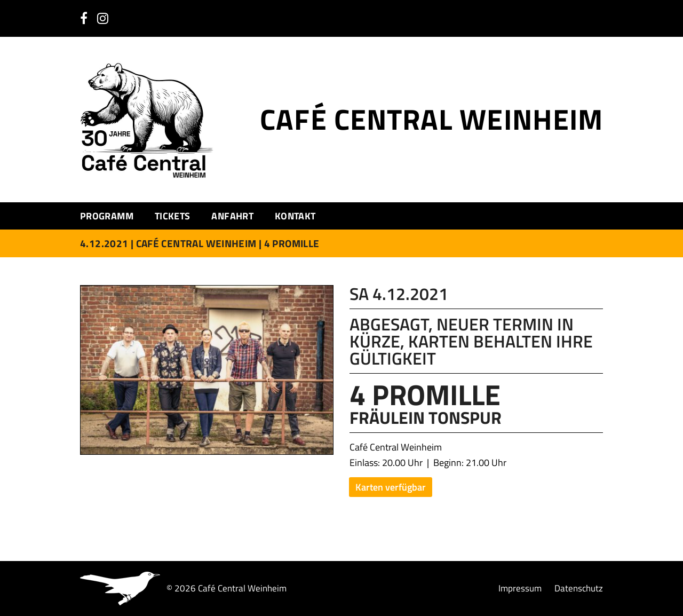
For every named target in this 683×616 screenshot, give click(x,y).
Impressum (520, 589)
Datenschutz (579, 589)
